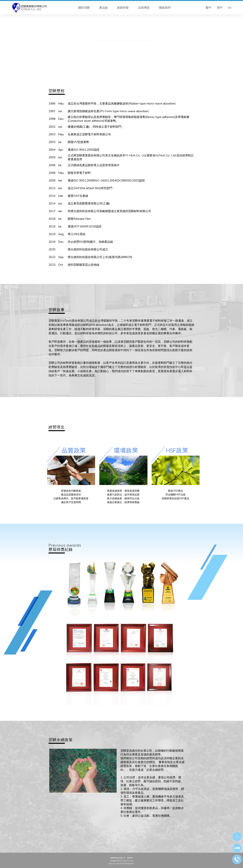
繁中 (208, 8)
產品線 (103, 8)
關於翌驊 (84, 8)
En (230, 8)
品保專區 (144, 8)
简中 (220, 8)
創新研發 (123, 8)
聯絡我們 (165, 8)
